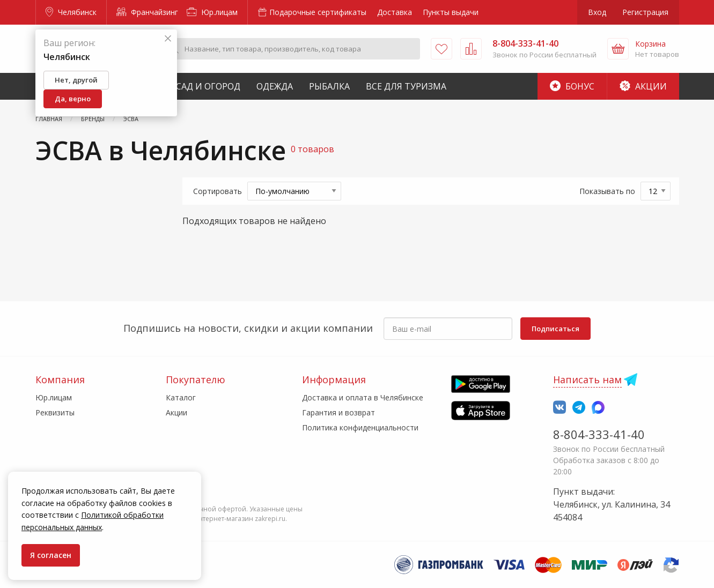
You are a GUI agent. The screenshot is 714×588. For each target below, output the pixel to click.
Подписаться (555, 329)
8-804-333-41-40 (599, 434)
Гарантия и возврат (338, 412)
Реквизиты (55, 412)
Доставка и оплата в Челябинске (363, 397)
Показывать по (607, 191)
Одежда (275, 86)
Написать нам (587, 379)
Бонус (572, 86)
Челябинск (71, 12)
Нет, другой (76, 80)
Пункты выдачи (451, 12)
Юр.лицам (212, 12)
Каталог (181, 397)
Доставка (395, 12)
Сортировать (218, 191)
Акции (643, 86)
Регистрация (645, 12)
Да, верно (73, 99)
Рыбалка (329, 86)
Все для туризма (406, 86)
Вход (597, 12)
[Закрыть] (168, 39)
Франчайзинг (147, 12)
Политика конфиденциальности (360, 427)
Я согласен (51, 555)
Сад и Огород (208, 86)
